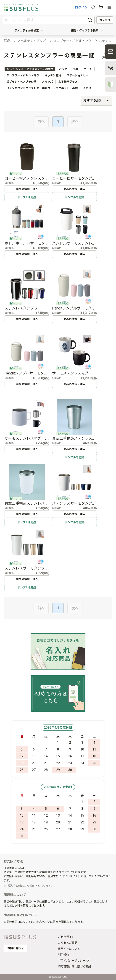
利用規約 (63, 955)
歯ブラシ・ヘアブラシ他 (21, 82)
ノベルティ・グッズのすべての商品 (30, 69)
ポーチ (88, 69)
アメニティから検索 (29, 31)
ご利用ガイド (66, 937)
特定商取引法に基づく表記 (74, 967)
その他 (87, 88)
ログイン (81, 7)
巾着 (75, 69)
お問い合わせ (16, 948)
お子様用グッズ (68, 82)
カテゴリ (105, 20)
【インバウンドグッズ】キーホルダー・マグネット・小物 (42, 88)
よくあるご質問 (68, 943)
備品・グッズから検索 (87, 31)
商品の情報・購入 (27, 189)
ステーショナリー (78, 75)
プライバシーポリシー (72, 961)
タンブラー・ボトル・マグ (23, 75)
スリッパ (47, 82)
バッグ (63, 69)
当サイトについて (69, 949)
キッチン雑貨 (53, 75)
